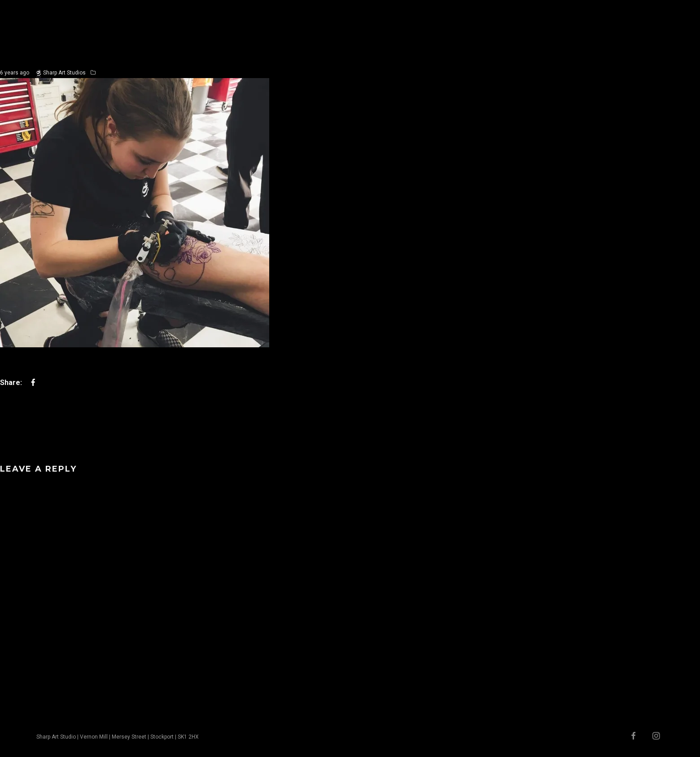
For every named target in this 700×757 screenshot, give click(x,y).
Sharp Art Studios (64, 73)
